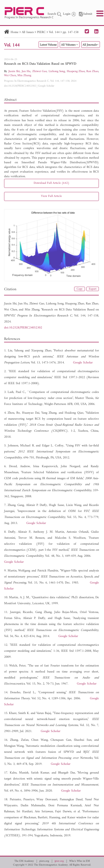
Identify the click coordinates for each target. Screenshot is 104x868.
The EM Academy (24, 861)
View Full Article (51, 196)
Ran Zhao (92, 71)
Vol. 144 (54, 32)
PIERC (41, 32)
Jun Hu (26, 71)
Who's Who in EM (80, 861)
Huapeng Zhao (76, 71)
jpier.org (59, 861)
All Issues (28, 32)
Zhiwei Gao (40, 71)
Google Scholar (46, 86)
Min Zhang (24, 75)
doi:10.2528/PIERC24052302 (20, 86)
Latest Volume (48, 45)
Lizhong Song (57, 71)
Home (15, 32)
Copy (80, 289)
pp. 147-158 (71, 32)
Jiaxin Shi (14, 71)
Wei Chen (10, 75)
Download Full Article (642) (51, 183)
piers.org (44, 861)
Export (93, 289)
